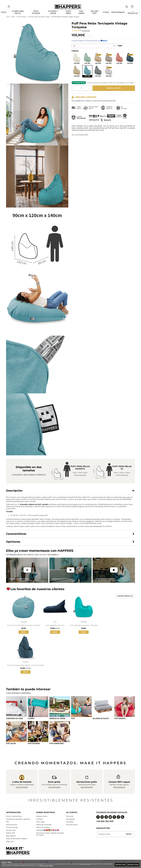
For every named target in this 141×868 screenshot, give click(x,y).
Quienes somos (42, 821)
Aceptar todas (116, 864)
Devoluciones (11, 835)
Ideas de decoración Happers (17, 843)
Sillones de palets (101, 723)
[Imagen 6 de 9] (125, 711)
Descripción (14, 494)
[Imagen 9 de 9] (60, 736)
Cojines (31, 723)
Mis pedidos (71, 823)
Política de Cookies (85, 864)
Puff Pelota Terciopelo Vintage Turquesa (24, 629)
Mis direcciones (72, 829)
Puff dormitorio (57, 748)
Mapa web (10, 846)
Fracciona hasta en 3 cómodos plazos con (89, 44)
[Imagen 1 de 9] (16, 711)
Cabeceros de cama (15, 723)
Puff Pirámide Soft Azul (55, 629)
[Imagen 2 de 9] (38, 711)
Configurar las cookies (53, 866)
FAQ (7, 826)
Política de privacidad (44, 829)
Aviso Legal (40, 826)
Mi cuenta (70, 821)
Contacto (39, 823)
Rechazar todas (132, 864)
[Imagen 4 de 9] (81, 711)
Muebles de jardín (57, 723)
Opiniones (86, 34)
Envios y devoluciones (14, 821)
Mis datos (70, 826)
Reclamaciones (12, 829)
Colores (75, 54)
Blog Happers (11, 840)
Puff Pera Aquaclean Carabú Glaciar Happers (26, 669)
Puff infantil (120, 723)
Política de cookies (43, 832)
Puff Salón (11, 748)
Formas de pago (12, 832)
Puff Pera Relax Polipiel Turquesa (84, 629)
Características (16, 537)
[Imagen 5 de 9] (103, 711)
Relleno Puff (10, 837)
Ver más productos (125, 599)
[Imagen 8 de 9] (38, 736)
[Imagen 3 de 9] (60, 711)
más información (22, 792)
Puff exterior (34, 748)
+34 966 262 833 (105, 826)
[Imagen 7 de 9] (16, 736)
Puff (73, 723)
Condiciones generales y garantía (18, 823)
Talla (120, 49)
